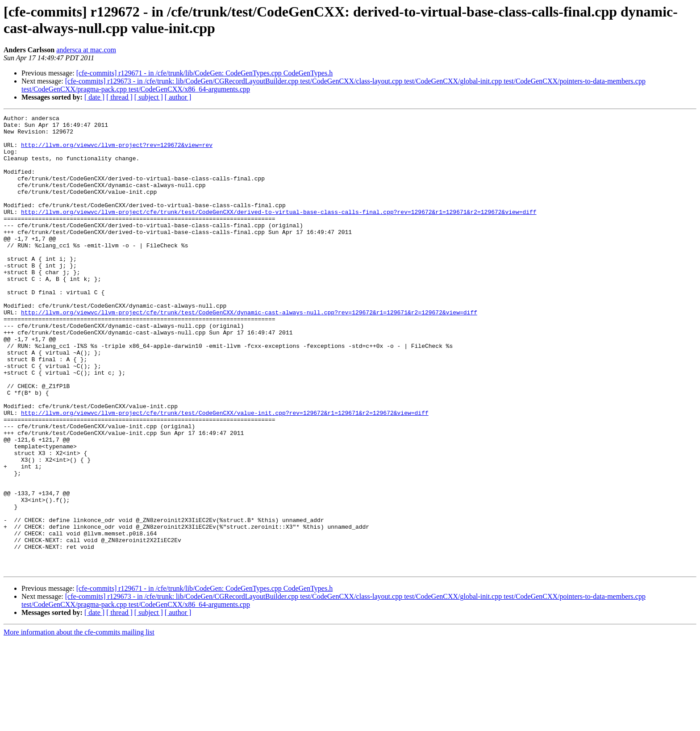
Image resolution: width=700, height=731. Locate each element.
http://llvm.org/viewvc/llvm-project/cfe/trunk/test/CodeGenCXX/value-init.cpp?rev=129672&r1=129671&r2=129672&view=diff (225, 473)
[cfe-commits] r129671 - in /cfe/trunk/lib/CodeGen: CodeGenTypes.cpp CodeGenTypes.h (205, 73)
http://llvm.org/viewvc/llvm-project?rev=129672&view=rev (117, 151)
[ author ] (178, 97)
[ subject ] (149, 97)
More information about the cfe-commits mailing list (79, 723)
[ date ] (94, 97)
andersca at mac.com (86, 50)
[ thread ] (119, 97)
